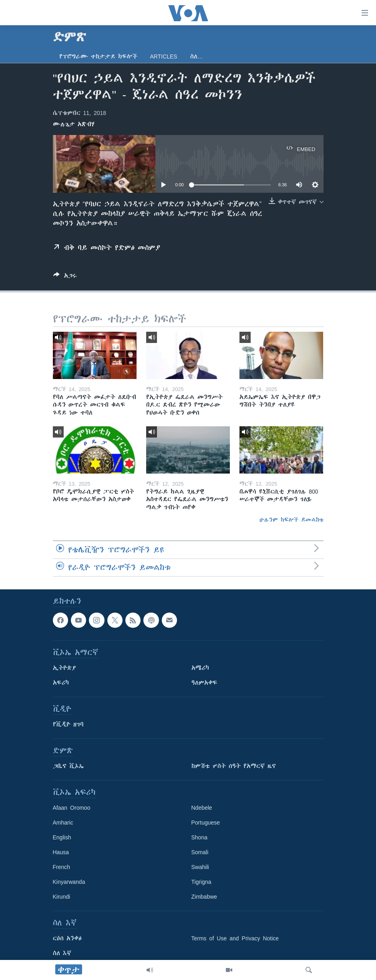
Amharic (63, 823)
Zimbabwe (204, 897)
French (62, 867)
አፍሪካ (61, 683)
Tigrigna (201, 882)
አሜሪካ (200, 668)
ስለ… (197, 56)
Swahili (200, 867)
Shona (199, 837)
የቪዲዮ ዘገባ (68, 724)
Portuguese (206, 823)
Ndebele (202, 808)
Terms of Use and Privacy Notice (235, 938)
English (62, 837)
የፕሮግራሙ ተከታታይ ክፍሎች (98, 56)
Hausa (61, 852)
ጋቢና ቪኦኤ (68, 766)
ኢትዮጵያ (64, 668)
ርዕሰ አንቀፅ (67, 938)
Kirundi (62, 897)
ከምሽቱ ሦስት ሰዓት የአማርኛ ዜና (234, 766)
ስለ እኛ (62, 953)
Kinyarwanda (69, 882)
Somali (200, 852)
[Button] (65, 277)
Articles (164, 56)
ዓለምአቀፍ (204, 683)
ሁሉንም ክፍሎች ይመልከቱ (292, 520)
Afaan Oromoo (72, 808)
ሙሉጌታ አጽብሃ (74, 124)
